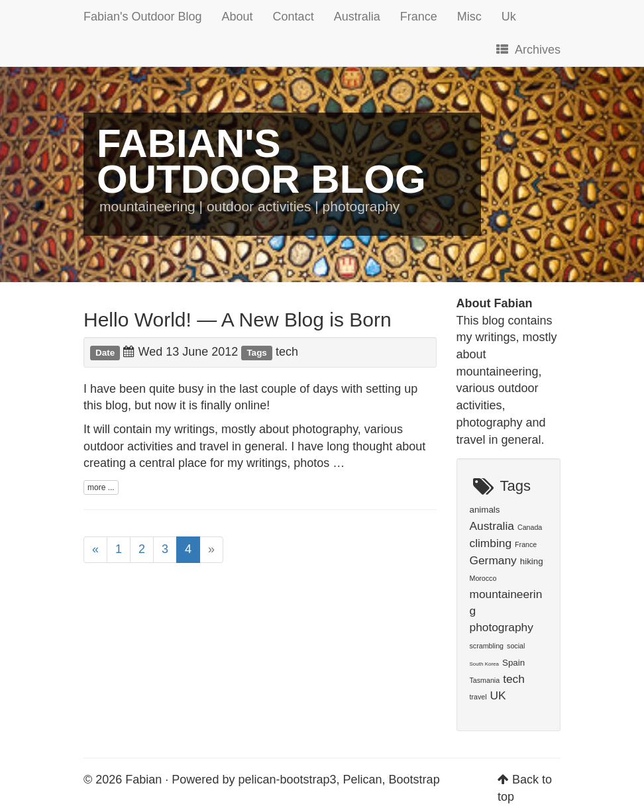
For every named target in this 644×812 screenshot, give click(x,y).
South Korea (484, 664)
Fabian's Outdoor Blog (143, 17)
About (238, 17)
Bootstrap (414, 780)
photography (502, 627)
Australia (357, 17)
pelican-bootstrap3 (287, 780)
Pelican (363, 780)
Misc (469, 17)
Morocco (483, 578)
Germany (493, 560)
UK (498, 695)
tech (287, 352)
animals (485, 510)
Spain (513, 663)
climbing (491, 543)
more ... (101, 487)
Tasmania (485, 680)
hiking (532, 561)
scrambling (487, 646)
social (516, 646)
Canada (530, 527)
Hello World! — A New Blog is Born (238, 320)
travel (478, 697)
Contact (294, 17)
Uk (509, 17)
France (419, 17)
